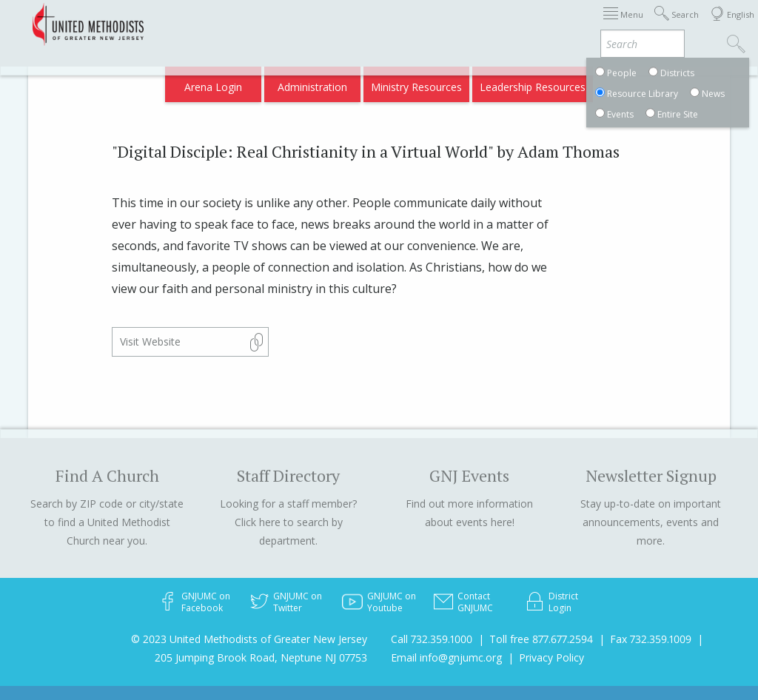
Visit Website (150, 341)
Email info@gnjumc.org (446, 657)
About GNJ (499, 24)
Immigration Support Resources (384, 24)
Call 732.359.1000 (432, 639)
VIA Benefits (566, 83)
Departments (622, 24)
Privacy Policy (551, 657)
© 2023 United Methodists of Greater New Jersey (249, 639)
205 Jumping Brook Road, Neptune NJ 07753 (261, 657)
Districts (557, 24)
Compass (631, 83)
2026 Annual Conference (236, 24)
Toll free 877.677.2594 (541, 639)
